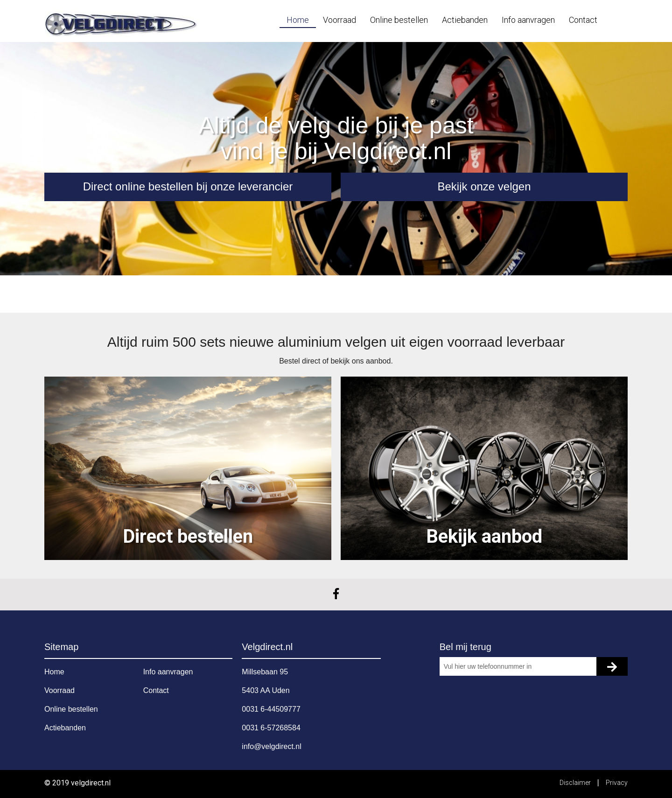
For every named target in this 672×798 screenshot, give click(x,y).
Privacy (617, 783)
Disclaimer (576, 783)
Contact (583, 20)
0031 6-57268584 (271, 728)
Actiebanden (465, 20)
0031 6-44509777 (271, 709)
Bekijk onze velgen (484, 186)
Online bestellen (399, 20)
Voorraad (339, 20)
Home (298, 20)
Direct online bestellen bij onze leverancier (188, 186)
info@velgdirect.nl (271, 746)
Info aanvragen (528, 20)
